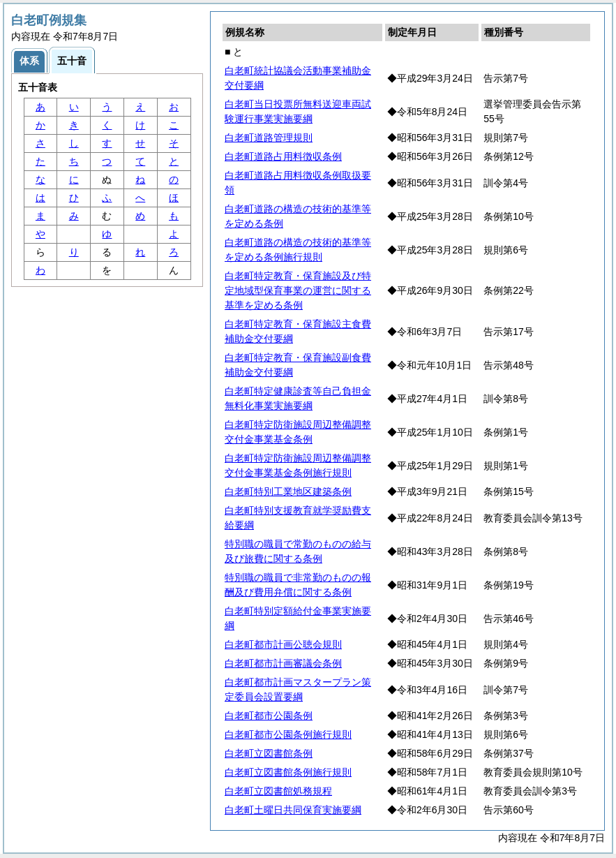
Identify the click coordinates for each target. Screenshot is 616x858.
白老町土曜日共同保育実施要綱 (293, 810)
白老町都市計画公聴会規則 (283, 644)
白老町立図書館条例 (269, 753)
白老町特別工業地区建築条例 (288, 491)
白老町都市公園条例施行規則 (288, 734)
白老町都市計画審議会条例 (283, 663)
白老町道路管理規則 (269, 138)
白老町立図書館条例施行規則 (288, 772)
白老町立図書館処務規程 (278, 791)
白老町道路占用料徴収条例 (283, 156)
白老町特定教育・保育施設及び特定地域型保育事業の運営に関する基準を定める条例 (298, 290)
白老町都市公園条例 (269, 716)
